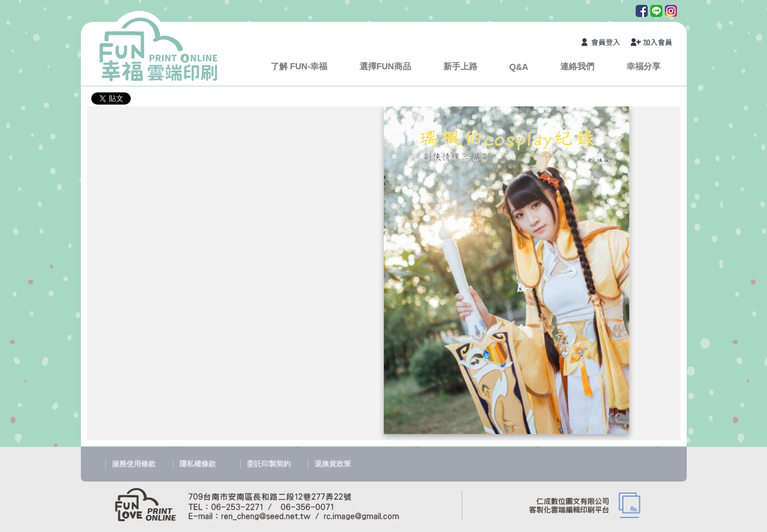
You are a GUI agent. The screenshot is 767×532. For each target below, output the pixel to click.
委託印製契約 (269, 464)
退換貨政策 (333, 464)
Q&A (519, 67)
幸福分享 (644, 66)
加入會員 (652, 43)
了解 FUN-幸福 (299, 66)
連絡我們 (577, 66)
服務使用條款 (134, 464)
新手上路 (460, 66)
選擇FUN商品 (385, 66)
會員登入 (603, 43)
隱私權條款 (198, 464)
